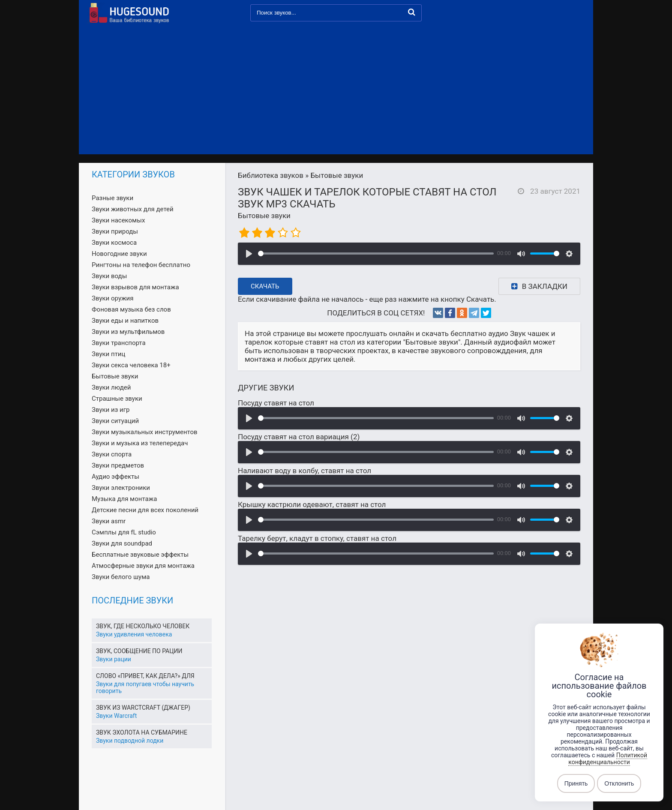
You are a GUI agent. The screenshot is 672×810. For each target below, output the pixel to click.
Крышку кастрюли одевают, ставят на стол (312, 504)
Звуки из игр (111, 410)
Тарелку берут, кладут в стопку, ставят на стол (317, 538)
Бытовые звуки (264, 216)
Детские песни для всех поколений (145, 510)
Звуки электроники (121, 488)
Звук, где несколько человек (143, 626)
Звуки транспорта (119, 343)
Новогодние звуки (119, 254)
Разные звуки (112, 198)
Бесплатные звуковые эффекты (140, 555)
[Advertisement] (336, 90)
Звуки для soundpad (122, 543)
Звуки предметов (118, 465)
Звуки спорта (112, 454)
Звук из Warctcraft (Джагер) (143, 708)
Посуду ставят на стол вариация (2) (299, 437)
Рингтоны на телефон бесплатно (141, 265)
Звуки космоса (114, 243)
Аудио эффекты (115, 477)
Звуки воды (109, 276)
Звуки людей (111, 387)
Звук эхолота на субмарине (142, 732)
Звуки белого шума (121, 577)
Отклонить (619, 783)
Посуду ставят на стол (276, 403)
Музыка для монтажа (124, 499)
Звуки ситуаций (115, 421)
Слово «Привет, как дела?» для (145, 676)
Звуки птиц (108, 354)
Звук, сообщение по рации (139, 651)
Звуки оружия (112, 298)
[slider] (376, 253)
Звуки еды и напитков (125, 321)
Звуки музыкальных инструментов (145, 432)
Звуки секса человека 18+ (131, 365)
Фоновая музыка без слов (131, 309)
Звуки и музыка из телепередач (140, 443)
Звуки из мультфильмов (128, 332)
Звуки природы (115, 231)
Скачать (265, 286)
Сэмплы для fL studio (124, 532)
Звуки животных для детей (133, 209)
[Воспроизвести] (249, 254)
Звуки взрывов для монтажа (135, 287)
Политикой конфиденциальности (608, 759)
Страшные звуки (117, 399)
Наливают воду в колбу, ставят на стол (304, 471)
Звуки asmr (109, 521)
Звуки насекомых (118, 220)
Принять (576, 783)
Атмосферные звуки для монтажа (143, 566)
